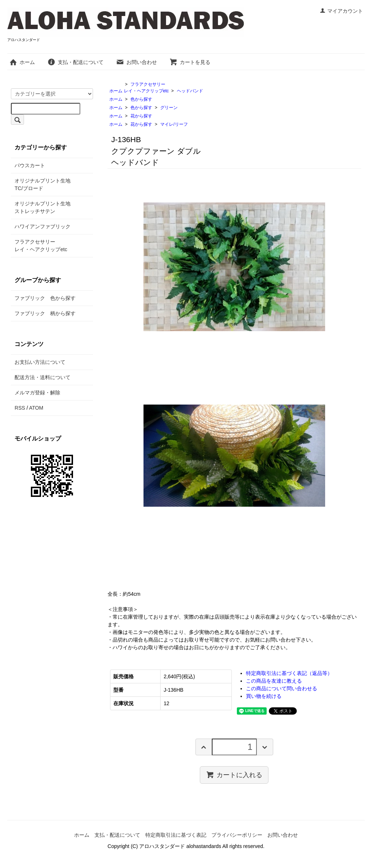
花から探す (141, 116)
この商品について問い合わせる (282, 688)
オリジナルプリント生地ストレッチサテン (43, 207)
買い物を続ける (264, 696)
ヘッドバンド (190, 91)
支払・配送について (75, 62)
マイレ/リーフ (174, 124)
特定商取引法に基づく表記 (176, 835)
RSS (20, 408)
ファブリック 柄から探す (45, 313)
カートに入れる (234, 775)
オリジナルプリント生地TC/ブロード (43, 184)
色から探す (141, 99)
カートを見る (190, 62)
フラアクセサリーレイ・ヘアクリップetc (41, 246)
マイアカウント (341, 11)
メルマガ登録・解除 (37, 393)
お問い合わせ (136, 62)
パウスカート (30, 165)
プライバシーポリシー (237, 835)
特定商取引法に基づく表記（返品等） (289, 673)
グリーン (169, 108)
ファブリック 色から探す (45, 298)
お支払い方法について (40, 362)
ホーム (22, 62)
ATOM (36, 408)
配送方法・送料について (43, 377)
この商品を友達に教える (274, 681)
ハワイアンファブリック (43, 226)
